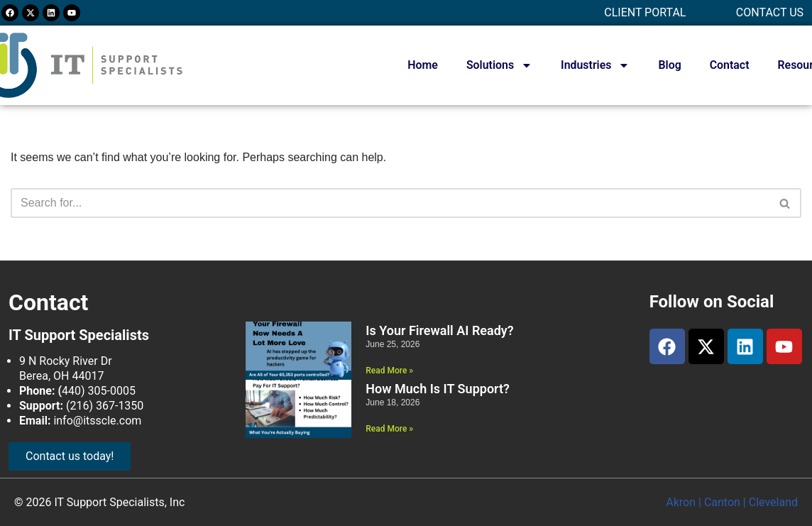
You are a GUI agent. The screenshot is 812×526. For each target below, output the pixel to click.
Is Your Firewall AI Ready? (439, 330)
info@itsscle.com (97, 421)
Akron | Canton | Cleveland (732, 502)
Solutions (498, 65)
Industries (595, 65)
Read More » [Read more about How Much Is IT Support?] (389, 429)
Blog (669, 65)
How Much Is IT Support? (438, 389)
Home (421, 65)
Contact (729, 65)
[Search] (390, 203)
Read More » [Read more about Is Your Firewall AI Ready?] (389, 371)
